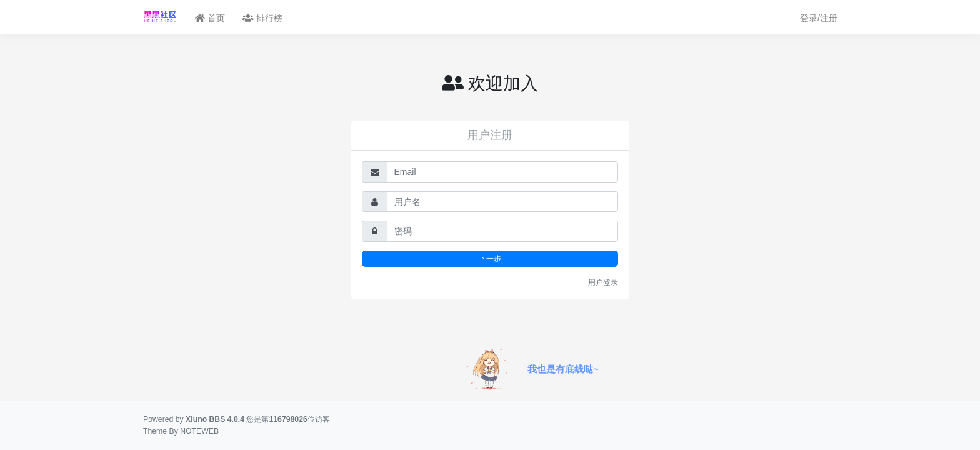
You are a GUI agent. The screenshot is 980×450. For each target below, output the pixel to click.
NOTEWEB (199, 431)
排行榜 (262, 18)
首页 (210, 18)
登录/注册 (819, 18)
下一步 (490, 258)
